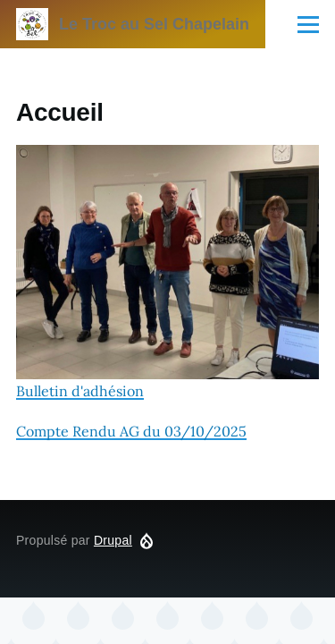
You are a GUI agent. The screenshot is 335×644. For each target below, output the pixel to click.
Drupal (113, 540)
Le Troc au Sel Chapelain (154, 24)
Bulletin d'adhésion (167, 272)
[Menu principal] (308, 24)
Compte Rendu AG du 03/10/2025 (131, 431)
